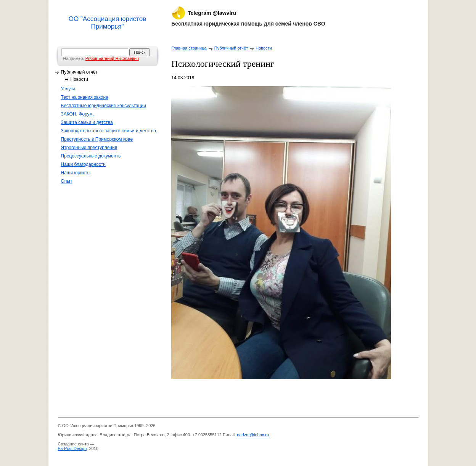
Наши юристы (76, 173)
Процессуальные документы (91, 156)
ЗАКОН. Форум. (78, 114)
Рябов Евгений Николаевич (112, 58)
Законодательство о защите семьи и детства (109, 131)
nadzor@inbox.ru (253, 435)
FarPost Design (72, 448)
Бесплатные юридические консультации (104, 106)
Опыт (67, 181)
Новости (79, 79)
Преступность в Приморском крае (97, 139)
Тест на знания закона (85, 97)
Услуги (68, 89)
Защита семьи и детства (87, 122)
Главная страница (189, 48)
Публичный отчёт (80, 72)
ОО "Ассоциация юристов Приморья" (107, 23)
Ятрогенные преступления (89, 148)
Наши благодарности (83, 164)
